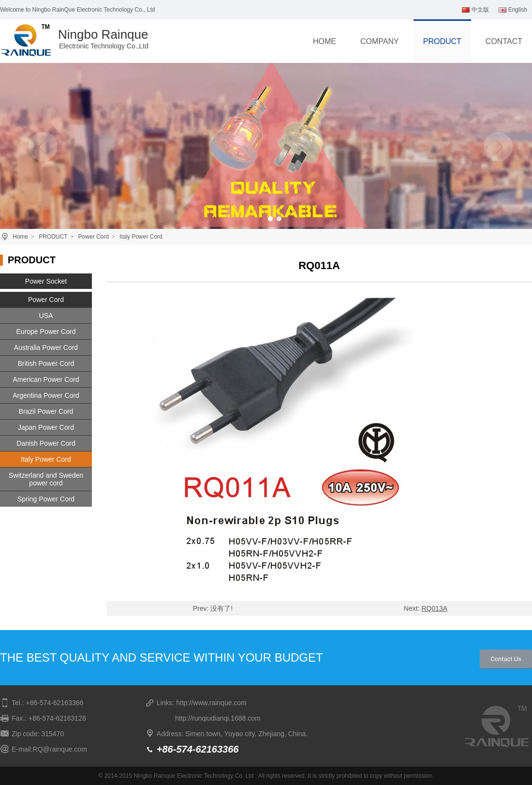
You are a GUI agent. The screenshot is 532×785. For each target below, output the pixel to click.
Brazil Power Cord (46, 411)
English (513, 10)
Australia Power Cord (46, 347)
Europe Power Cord (46, 332)
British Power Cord (46, 363)
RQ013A (434, 608)
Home (20, 237)
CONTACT (504, 41)
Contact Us (506, 659)
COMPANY (380, 41)
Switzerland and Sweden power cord (46, 479)
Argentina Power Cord (46, 395)
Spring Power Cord (46, 499)
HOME (325, 41)
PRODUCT (442, 41)
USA (46, 316)
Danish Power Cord (46, 443)
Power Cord (94, 237)
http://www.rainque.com (211, 703)
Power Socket (46, 281)
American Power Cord (46, 379)
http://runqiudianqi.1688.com (218, 718)
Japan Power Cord (46, 427)
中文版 (475, 10)
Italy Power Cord (141, 237)
